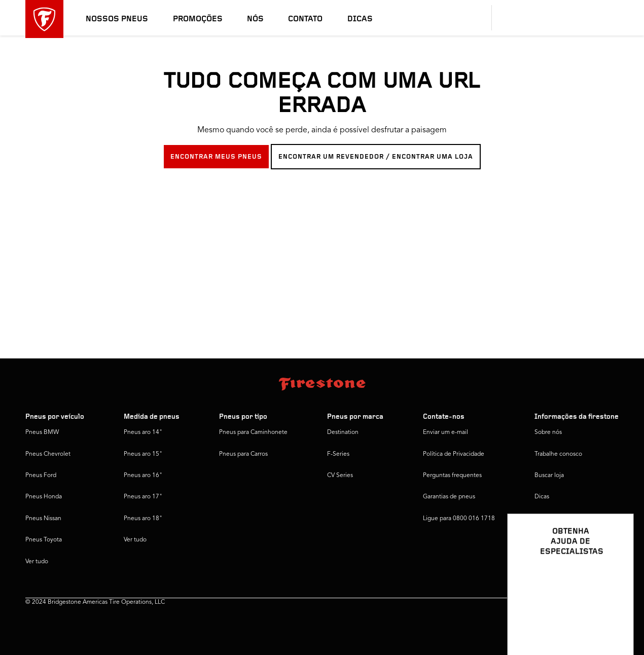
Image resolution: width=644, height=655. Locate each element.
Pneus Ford (41, 476)
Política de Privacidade (454, 454)
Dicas (360, 19)
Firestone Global (557, 519)
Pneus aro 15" (143, 454)
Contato (305, 19)
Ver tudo (37, 562)
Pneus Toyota (44, 540)
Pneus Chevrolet (48, 454)
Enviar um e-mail (445, 432)
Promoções (198, 19)
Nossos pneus (117, 19)
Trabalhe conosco (558, 454)
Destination (343, 432)
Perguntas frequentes (452, 476)
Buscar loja (549, 476)
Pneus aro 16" (143, 476)
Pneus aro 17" (143, 497)
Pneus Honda (44, 497)
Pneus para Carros (243, 454)
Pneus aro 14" (143, 432)
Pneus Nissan (43, 519)
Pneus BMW (42, 432)
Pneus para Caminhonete (253, 432)
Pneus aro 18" (143, 519)
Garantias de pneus (449, 497)
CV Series (340, 476)
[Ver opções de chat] (615, 618)
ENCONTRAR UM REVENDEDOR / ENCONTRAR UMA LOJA (376, 157)
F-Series (338, 454)
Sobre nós (548, 432)
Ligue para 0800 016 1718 (459, 519)
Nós (255, 19)
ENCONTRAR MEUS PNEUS (216, 157)
